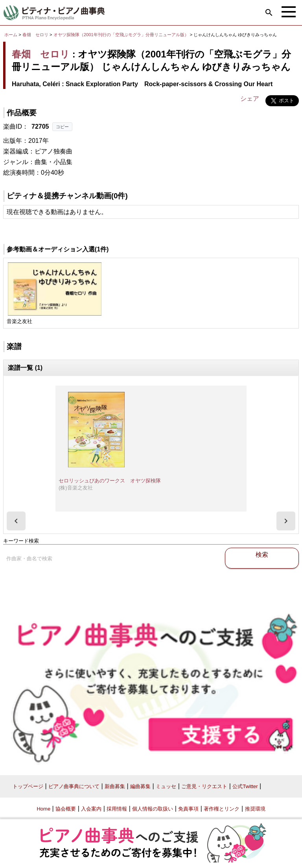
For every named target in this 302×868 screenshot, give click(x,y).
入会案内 (91, 809)
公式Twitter (245, 786)
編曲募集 (140, 786)
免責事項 (188, 809)
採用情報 (117, 809)
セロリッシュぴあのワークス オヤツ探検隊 (110, 481)
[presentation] (16, 521)
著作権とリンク (222, 809)
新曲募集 (115, 786)
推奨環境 (255, 809)
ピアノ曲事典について (74, 786)
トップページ (28, 786)
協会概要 (66, 809)
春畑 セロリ (35, 35)
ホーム (11, 35)
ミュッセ (166, 786)
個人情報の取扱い (153, 809)
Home (43, 809)
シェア (250, 99)
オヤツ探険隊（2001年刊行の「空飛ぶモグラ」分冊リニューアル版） (122, 35)
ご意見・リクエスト (204, 786)
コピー (62, 127)
